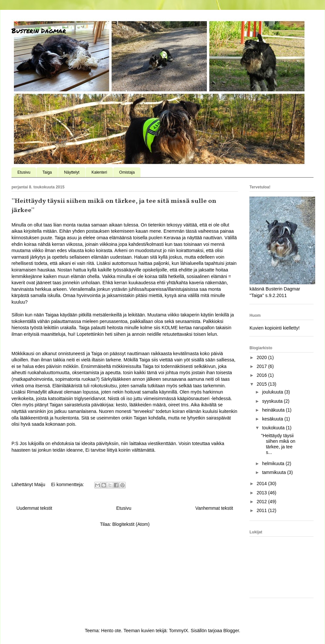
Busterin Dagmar (39, 31)
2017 (262, 366)
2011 (262, 510)
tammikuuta (274, 472)
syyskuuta (273, 401)
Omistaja (127, 172)
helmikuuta (274, 463)
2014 (262, 483)
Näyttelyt (72, 172)
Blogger (231, 631)
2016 (262, 375)
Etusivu (24, 172)
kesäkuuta (273, 419)
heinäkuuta (274, 410)
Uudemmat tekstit (34, 508)
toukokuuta (274, 428)
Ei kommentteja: (68, 484)
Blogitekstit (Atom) (131, 524)
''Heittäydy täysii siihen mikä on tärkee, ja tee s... (278, 444)
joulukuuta (273, 392)
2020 (262, 357)
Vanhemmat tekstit (214, 508)
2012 (262, 502)
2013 (262, 493)
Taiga (47, 172)
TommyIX (179, 631)
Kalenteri (99, 172)
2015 (262, 384)
